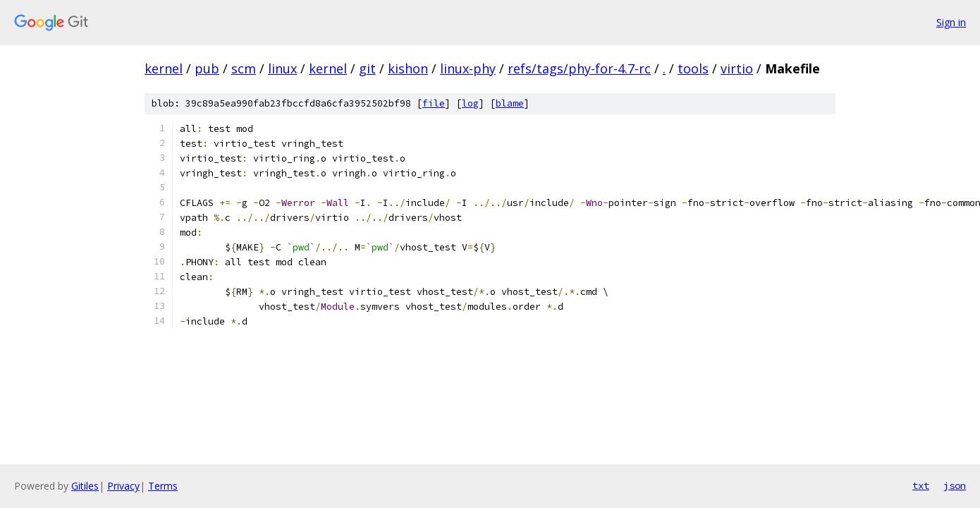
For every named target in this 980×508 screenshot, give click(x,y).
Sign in (951, 22)
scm (244, 68)
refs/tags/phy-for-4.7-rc (579, 68)
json (955, 485)
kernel (164, 68)
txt (921, 485)
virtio (737, 68)
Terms (163, 486)
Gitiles (85, 486)
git (367, 68)
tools (693, 68)
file (434, 103)
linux (282, 68)
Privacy (123, 486)
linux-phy (468, 68)
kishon (408, 68)
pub (207, 68)
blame (510, 103)
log (470, 103)
